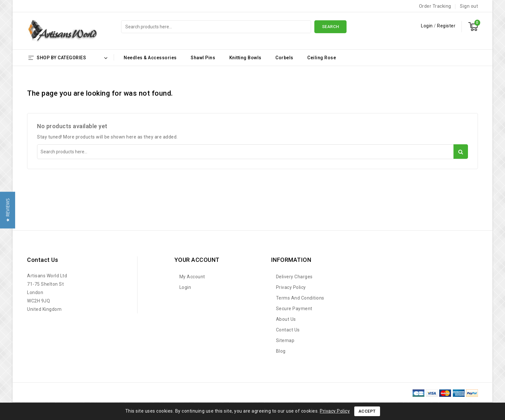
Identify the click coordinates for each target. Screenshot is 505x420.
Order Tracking (435, 6)
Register (446, 26)
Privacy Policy (291, 287)
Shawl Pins (203, 58)
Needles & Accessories (150, 58)
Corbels (284, 58)
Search (331, 27)
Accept (367, 411)
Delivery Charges (294, 277)
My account (192, 277)
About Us (286, 319)
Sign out (469, 6)
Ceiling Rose (322, 58)
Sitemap (285, 340)
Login (427, 26)
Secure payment (294, 309)
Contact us (43, 260)
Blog (281, 351)
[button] (8, 210)
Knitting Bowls (245, 58)
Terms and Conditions (300, 298)
